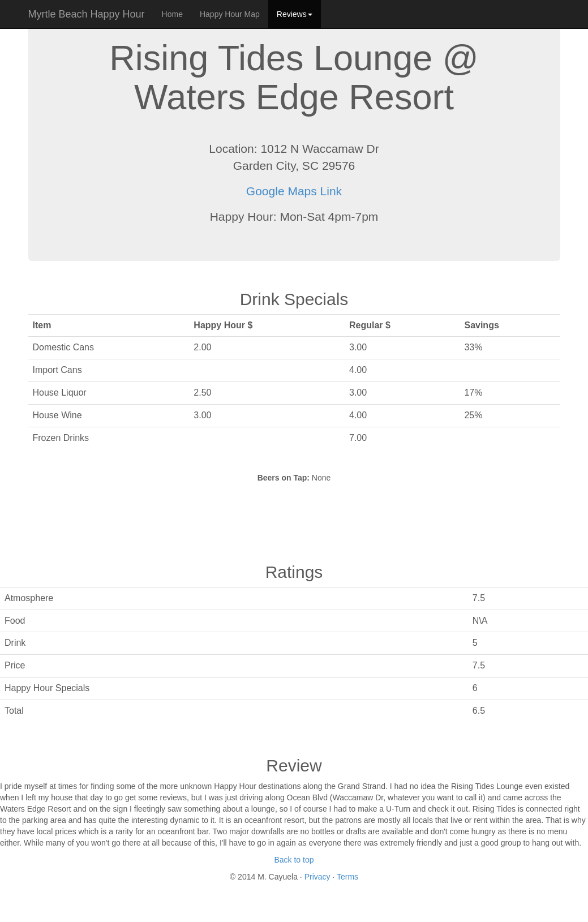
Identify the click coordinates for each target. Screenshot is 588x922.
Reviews (295, 14)
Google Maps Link (294, 191)
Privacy (319, 877)
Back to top (294, 860)
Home (172, 14)
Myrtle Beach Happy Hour (87, 14)
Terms (347, 877)
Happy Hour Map (230, 14)
